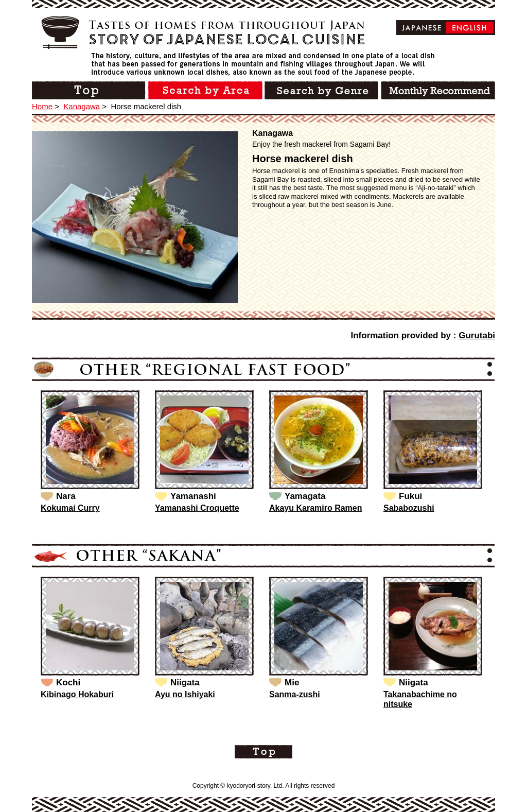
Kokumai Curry (70, 508)
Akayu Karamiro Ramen (316, 508)
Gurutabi (477, 335)
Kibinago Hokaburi (77, 694)
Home (42, 106)
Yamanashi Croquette (197, 508)
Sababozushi (409, 508)
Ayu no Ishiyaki (185, 694)
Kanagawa (82, 106)
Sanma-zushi (295, 694)
